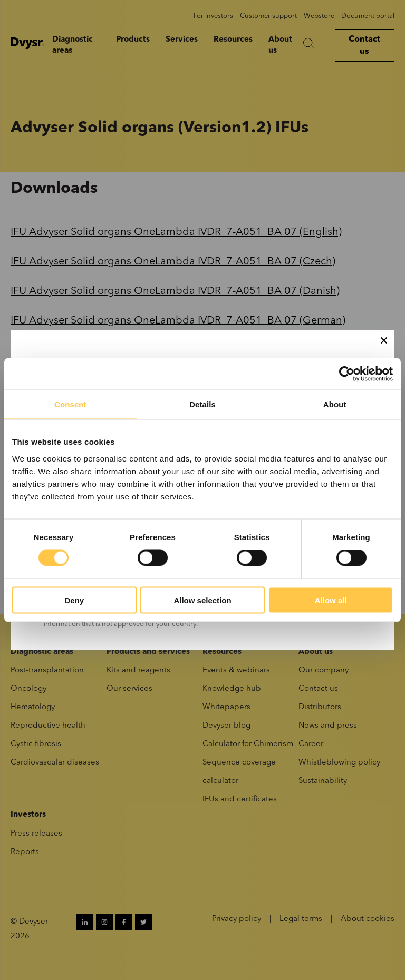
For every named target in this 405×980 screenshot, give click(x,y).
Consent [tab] (70, 404)
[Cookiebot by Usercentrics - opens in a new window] (347, 374)
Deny (74, 600)
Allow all (331, 600)
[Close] (384, 340)
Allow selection (202, 600)
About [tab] (335, 404)
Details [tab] (202, 404)
